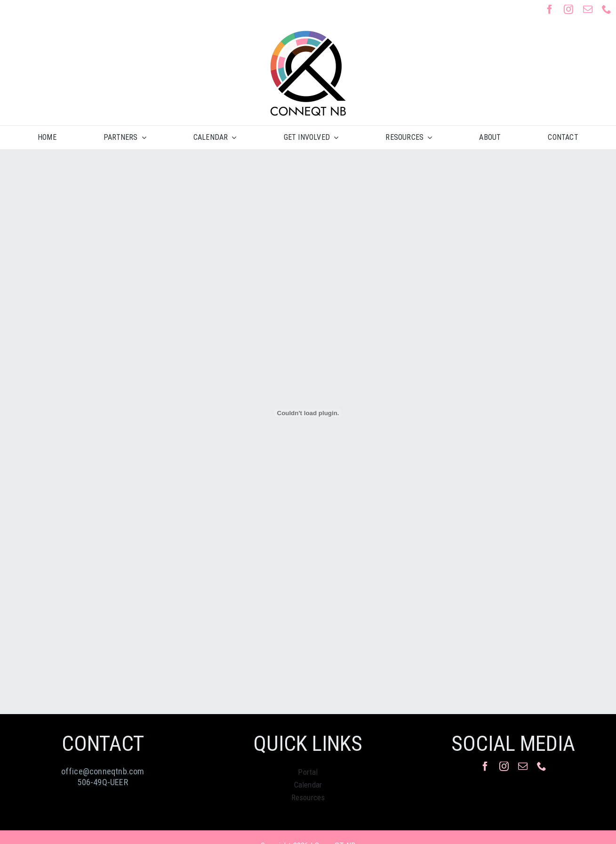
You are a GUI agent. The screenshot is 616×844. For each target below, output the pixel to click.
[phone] (607, 9)
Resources (308, 797)
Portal (308, 772)
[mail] (588, 9)
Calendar (308, 785)
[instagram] (568, 9)
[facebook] (550, 9)
